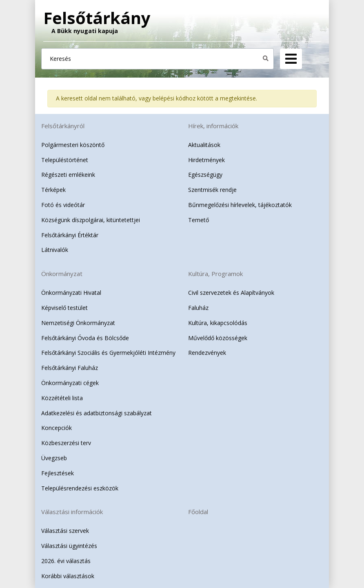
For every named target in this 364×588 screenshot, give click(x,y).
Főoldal (198, 512)
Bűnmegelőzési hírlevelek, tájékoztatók (240, 205)
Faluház (198, 308)
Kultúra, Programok (215, 274)
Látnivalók (55, 250)
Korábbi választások (68, 576)
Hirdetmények (206, 160)
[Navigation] (291, 59)
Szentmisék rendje (212, 190)
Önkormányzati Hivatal (71, 293)
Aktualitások (204, 145)
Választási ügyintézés (69, 546)
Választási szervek (65, 531)
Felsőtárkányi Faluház (70, 368)
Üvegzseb (54, 458)
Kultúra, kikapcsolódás (218, 323)
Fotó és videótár (63, 205)
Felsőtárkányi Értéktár (70, 235)
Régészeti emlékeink (68, 175)
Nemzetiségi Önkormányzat (78, 323)
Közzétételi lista (62, 398)
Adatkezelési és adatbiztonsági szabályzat (97, 413)
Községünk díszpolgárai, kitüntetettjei (91, 220)
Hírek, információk (213, 126)
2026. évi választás (66, 561)
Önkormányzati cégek (70, 383)
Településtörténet (65, 160)
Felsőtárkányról (63, 126)
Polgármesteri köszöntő (73, 145)
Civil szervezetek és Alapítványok (231, 293)
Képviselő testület (64, 308)
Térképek (53, 190)
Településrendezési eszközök (80, 488)
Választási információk (72, 512)
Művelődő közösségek (218, 338)
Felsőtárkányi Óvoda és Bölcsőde (85, 338)
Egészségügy (205, 175)
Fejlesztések (58, 473)
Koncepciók (57, 428)
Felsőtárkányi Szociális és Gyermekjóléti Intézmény (108, 353)
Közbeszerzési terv (66, 443)
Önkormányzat (62, 274)
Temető (199, 220)
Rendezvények (207, 353)
